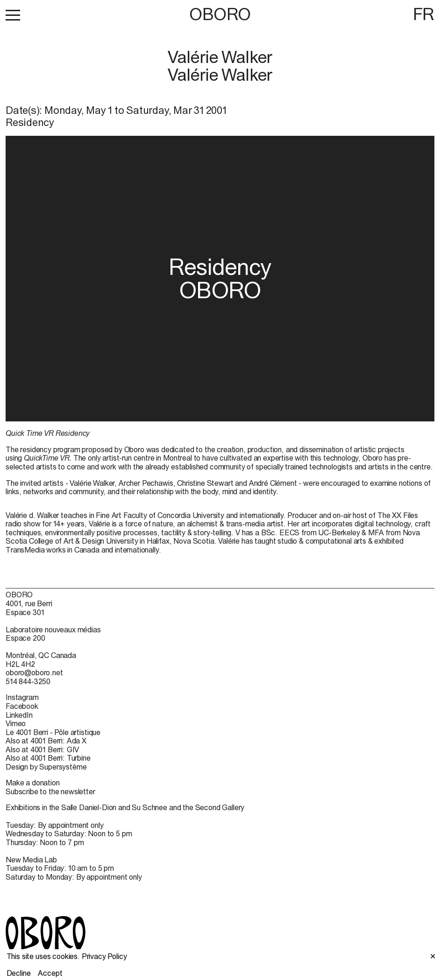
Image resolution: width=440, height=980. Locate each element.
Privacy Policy (104, 956)
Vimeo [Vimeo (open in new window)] (16, 723)
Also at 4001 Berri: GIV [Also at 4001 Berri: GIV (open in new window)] (42, 749)
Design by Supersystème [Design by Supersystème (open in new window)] (46, 767)
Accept (50, 973)
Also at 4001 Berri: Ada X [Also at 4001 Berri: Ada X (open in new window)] (46, 741)
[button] (13, 15)
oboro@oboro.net (34, 672)
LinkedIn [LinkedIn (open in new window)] (19, 715)
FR (424, 14)
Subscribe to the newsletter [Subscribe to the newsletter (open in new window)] (50, 791)
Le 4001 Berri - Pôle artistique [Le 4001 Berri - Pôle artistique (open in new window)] (53, 732)
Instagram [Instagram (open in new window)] (22, 697)
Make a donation (33, 783)
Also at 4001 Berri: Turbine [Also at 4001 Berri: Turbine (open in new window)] (48, 758)
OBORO (220, 14)
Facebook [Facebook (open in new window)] (22, 706)
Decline (19, 973)
